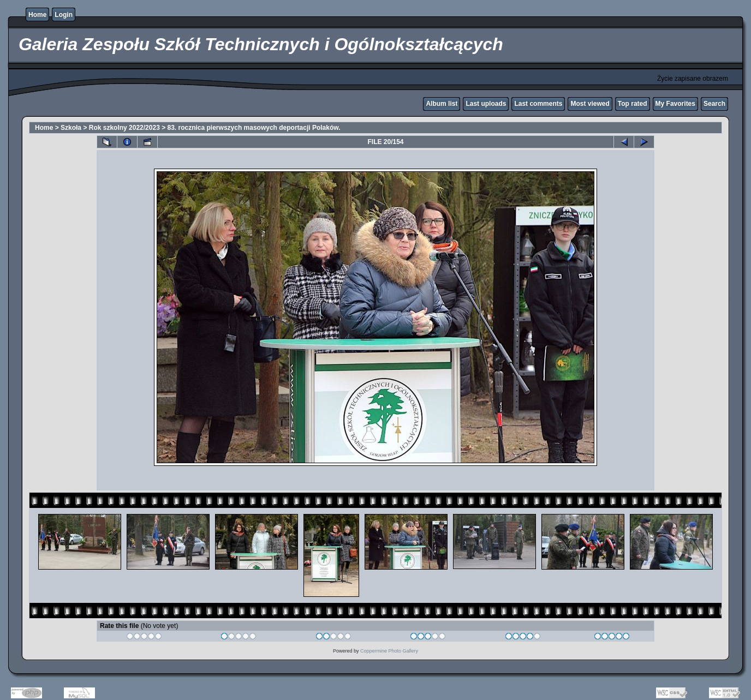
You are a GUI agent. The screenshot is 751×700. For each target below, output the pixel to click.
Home (37, 15)
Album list (442, 104)
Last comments (538, 104)
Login (64, 15)
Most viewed (590, 104)
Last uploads (486, 104)
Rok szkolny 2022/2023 (124, 128)
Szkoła (71, 128)
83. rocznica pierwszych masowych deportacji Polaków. (254, 128)
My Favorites (675, 104)
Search (714, 104)
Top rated (633, 104)
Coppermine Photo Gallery (389, 651)
